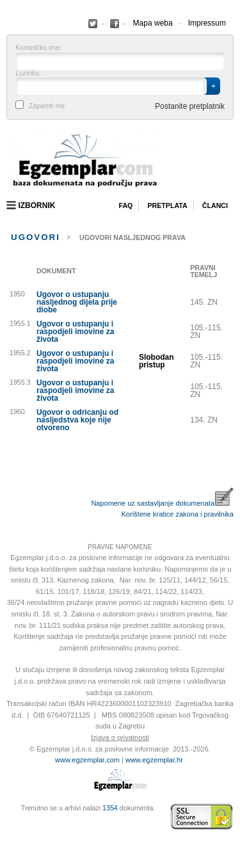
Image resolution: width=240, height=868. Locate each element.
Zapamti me (47, 106)
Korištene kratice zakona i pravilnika (178, 514)
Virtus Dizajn (10, 823)
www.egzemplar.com (87, 760)
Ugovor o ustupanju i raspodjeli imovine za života (75, 332)
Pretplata (167, 205)
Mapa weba (153, 23)
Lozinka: (28, 73)
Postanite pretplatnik (190, 106)
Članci (215, 205)
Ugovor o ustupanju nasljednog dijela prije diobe (77, 302)
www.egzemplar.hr (154, 760)
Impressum (207, 23)
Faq (125, 205)
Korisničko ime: (38, 48)
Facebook (93, 24)
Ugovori (36, 237)
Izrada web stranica (10, 817)
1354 (110, 808)
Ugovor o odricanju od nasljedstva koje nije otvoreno (77, 420)
